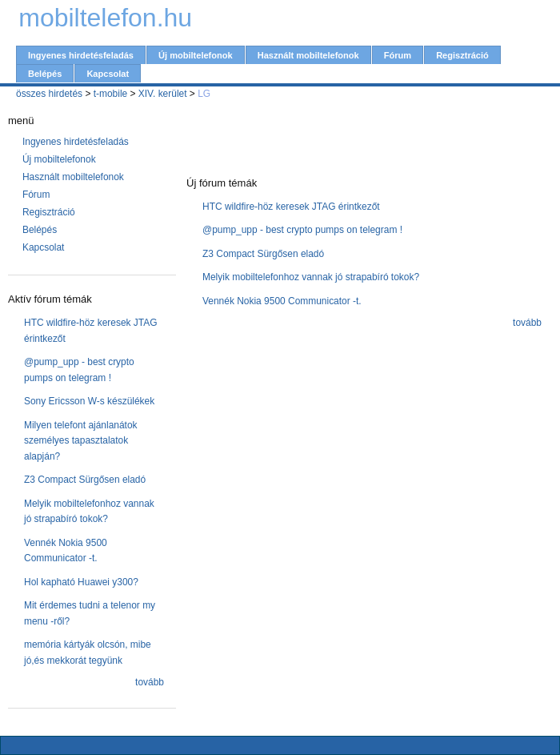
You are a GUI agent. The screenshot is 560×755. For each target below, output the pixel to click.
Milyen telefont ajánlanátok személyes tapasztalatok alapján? (81, 441)
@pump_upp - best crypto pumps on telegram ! (302, 230)
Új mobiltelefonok (196, 55)
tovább (150, 682)
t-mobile (111, 94)
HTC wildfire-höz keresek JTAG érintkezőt (291, 207)
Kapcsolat (108, 74)
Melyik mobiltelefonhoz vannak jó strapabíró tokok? (311, 277)
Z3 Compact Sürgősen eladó (85, 480)
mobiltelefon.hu (105, 18)
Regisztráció (462, 55)
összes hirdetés (49, 94)
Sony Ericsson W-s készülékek (89, 401)
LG (204, 94)
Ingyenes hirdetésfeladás (81, 55)
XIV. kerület (163, 94)
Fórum (398, 55)
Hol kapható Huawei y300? (81, 582)
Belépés (45, 74)
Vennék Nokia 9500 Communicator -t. (282, 301)
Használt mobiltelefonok (308, 55)
